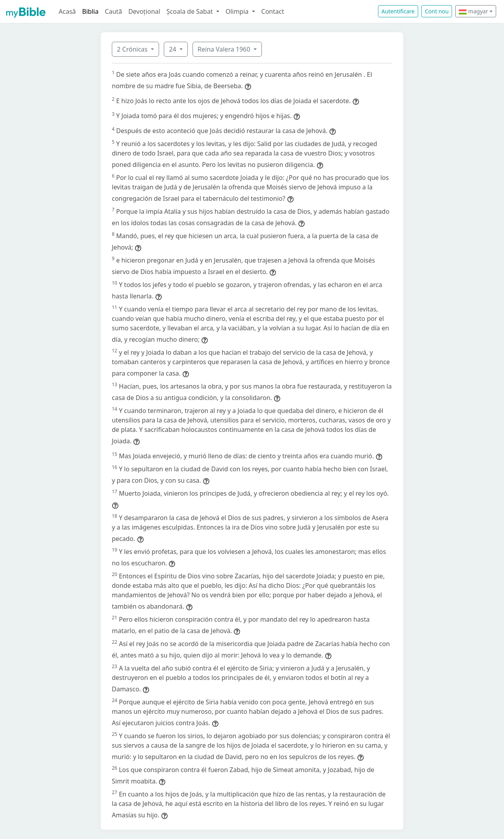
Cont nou (437, 11)
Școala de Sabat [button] (191, 11)
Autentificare (398, 11)
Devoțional (144, 11)
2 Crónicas (133, 49)
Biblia (91, 11)
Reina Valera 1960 (225, 49)
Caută (113, 11)
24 (173, 49)
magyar (473, 11)
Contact (273, 11)
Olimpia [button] (238, 11)
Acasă (67, 11)
